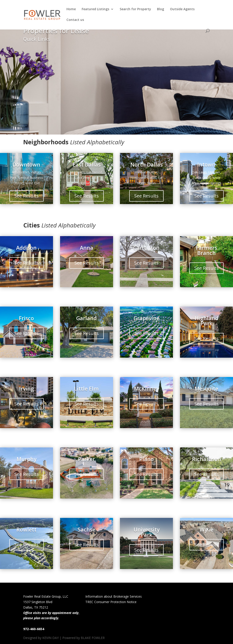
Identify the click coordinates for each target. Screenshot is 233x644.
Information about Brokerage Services (114, 596)
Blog (161, 9)
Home (71, 9)
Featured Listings (95, 9)
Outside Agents (182, 9)
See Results (27, 196)
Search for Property (135, 9)
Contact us (75, 20)
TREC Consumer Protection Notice (111, 602)
